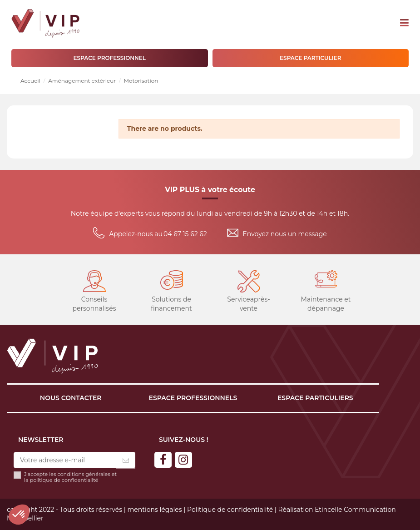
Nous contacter (71, 398)
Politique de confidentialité (230, 510)
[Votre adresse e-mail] (65, 461)
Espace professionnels (193, 398)
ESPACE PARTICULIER (310, 58)
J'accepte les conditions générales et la (70, 477)
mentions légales (154, 510)
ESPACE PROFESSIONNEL (110, 58)
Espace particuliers (315, 398)
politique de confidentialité (64, 480)
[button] (19, 515)
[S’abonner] (126, 461)
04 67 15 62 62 (185, 234)
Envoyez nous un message (285, 234)
